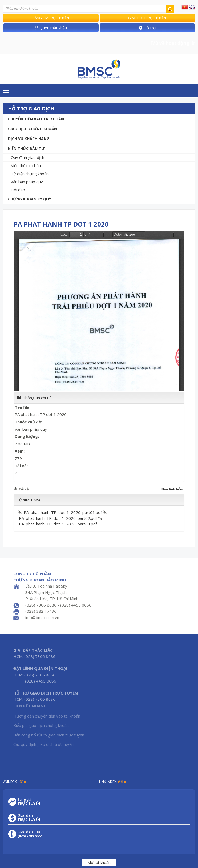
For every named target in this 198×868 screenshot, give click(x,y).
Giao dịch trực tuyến (147, 18)
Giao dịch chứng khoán (33, 129)
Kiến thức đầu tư (26, 148)
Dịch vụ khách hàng (29, 139)
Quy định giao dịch (27, 157)
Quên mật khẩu (51, 28)
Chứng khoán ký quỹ (30, 199)
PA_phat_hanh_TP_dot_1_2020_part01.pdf (63, 512)
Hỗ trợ (147, 28)
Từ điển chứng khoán (30, 174)
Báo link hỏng (173, 489)
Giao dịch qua (30, 834)
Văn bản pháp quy (27, 182)
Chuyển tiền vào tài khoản (36, 119)
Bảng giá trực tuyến (51, 18)
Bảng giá (29, 802)
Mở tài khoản (99, 862)
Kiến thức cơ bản (26, 165)
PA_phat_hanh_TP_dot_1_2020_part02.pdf (58, 518)
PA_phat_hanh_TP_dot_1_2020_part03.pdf (58, 524)
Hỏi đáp (18, 190)
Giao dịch (29, 818)
